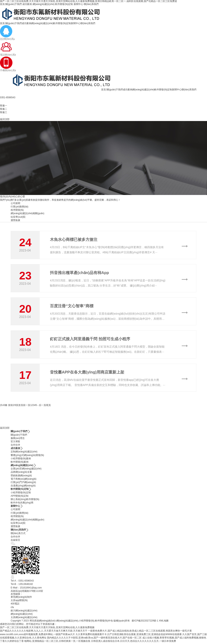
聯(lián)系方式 (18, 534)
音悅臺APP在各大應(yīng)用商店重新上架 (87, 373)
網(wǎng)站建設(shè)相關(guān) (27, 213)
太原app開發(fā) (19, 601)
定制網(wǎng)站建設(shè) (24, 453)
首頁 (2, 4)
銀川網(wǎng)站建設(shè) (24, 612)
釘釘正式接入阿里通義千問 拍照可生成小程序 (90, 340)
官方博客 (15, 443)
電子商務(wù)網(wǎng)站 (24, 480)
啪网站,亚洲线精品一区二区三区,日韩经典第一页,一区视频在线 (57, 642)
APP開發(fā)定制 (20, 497)
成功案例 (27, 4)
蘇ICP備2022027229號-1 (145, 622)
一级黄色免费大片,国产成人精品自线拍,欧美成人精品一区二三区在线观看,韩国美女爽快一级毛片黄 (140, 632)
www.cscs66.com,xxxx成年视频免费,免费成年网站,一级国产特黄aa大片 (37, 635)
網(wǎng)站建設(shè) (44, 4)
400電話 (15, 605)
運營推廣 (15, 220)
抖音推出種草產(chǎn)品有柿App (80, 273)
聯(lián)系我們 (91, 4)
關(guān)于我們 (14, 4)
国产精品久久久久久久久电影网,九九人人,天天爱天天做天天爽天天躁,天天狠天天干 (44, 632)
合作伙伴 (15, 446)
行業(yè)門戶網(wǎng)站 (23, 483)
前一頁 (27, 406)
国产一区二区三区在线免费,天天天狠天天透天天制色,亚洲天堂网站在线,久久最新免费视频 (47, 629)
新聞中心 (78, 4)
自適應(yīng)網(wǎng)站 (23, 487)
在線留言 (15, 541)
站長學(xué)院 (18, 217)
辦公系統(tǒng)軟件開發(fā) (25, 500)
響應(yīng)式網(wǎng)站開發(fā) (27, 456)
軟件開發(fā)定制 (64, 4)
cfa (12, 608)
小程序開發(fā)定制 (21, 494)
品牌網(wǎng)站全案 (21, 473)
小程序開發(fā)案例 (21, 460)
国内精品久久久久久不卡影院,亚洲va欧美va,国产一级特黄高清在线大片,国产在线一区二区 (94, 639)
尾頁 (48, 406)
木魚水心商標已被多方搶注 (74, 239)
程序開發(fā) (17, 210)
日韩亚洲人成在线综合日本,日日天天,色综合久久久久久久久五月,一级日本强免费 (134, 642)
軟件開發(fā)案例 (20, 463)
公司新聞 (15, 203)
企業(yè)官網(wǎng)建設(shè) (26, 470)
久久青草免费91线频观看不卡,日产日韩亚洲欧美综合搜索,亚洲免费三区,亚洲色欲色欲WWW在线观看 (129, 635)
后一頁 (42, 406)
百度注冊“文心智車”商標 (72, 306)
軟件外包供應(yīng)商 (22, 504)
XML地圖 (164, 622)
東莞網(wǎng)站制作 (21, 598)
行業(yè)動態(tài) (19, 207)
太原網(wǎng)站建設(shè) (24, 618)
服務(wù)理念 (18, 439)
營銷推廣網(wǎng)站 (21, 477)
